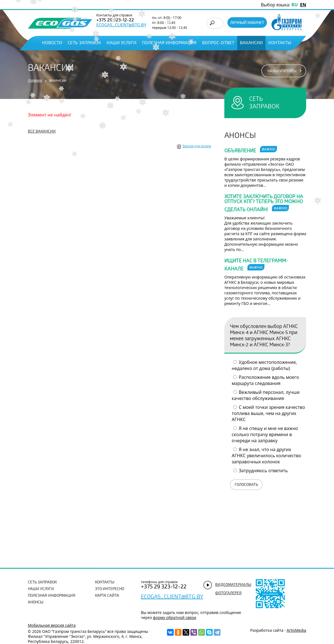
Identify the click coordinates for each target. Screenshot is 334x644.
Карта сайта (107, 596)
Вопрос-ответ (218, 43)
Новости (52, 43)
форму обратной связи (175, 617)
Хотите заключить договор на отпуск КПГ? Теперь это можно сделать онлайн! (264, 204)
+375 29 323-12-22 (164, 587)
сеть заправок (264, 103)
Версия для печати (197, 147)
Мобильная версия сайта (52, 625)
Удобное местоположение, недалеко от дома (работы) (264, 365)
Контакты (280, 43)
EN (303, 5)
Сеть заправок (84, 43)
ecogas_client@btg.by (121, 25)
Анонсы (36, 602)
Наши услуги (121, 43)
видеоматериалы (233, 585)
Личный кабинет (247, 23)
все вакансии (42, 132)
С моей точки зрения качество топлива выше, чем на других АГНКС (268, 413)
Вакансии (251, 43)
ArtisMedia (296, 630)
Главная (35, 81)
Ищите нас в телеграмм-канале (256, 266)
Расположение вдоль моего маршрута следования (265, 380)
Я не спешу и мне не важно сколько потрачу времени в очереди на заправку (265, 434)
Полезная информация (169, 43)
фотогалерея (228, 593)
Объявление (251, 150)
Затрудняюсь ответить (263, 471)
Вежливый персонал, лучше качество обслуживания (266, 395)
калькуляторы (282, 71)
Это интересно (110, 589)
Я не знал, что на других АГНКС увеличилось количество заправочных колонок (267, 456)
